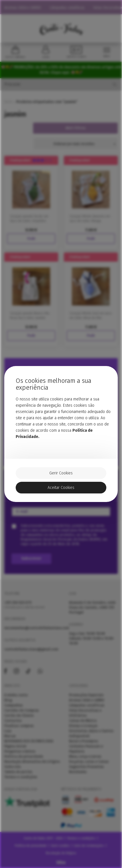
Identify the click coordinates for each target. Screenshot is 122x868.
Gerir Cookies (61, 473)
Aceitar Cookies (61, 488)
